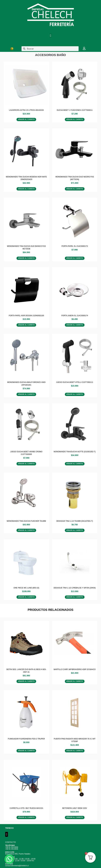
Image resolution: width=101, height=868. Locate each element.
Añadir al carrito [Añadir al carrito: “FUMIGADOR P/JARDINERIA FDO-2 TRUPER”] (26, 751)
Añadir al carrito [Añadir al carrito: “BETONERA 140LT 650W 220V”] (75, 817)
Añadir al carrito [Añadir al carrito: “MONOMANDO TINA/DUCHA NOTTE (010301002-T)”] (75, 464)
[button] (50, 36)
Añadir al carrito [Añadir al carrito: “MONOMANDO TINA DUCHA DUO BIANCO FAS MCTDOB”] (26, 258)
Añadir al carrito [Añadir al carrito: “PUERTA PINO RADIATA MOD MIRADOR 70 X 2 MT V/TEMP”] (75, 751)
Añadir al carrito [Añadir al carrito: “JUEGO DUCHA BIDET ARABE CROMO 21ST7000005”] (26, 464)
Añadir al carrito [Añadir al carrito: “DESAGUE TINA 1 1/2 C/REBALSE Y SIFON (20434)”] (75, 597)
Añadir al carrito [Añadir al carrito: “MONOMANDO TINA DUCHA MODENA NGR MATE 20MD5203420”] (26, 189)
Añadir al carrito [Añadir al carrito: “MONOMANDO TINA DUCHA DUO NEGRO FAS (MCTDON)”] (75, 189)
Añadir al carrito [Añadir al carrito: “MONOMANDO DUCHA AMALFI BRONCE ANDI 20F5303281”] (26, 394)
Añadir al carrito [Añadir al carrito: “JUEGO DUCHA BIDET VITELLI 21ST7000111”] (75, 394)
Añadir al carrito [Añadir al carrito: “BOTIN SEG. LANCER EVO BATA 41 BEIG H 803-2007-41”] (26, 681)
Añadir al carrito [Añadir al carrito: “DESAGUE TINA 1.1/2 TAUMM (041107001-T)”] (75, 530)
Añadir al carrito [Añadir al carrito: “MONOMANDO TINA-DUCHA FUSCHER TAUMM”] (26, 530)
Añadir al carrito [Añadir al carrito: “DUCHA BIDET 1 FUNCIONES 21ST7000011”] (75, 119)
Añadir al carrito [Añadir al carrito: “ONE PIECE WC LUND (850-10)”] (26, 597)
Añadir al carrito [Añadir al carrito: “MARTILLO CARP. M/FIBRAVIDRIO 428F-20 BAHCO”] (75, 681)
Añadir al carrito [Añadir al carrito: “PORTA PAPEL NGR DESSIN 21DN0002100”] (26, 325)
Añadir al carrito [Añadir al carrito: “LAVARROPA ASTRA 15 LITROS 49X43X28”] (26, 119)
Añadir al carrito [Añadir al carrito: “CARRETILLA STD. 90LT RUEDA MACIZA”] (26, 817)
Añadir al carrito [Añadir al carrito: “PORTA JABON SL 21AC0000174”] (75, 325)
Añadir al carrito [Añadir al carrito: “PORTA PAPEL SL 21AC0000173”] (75, 258)
